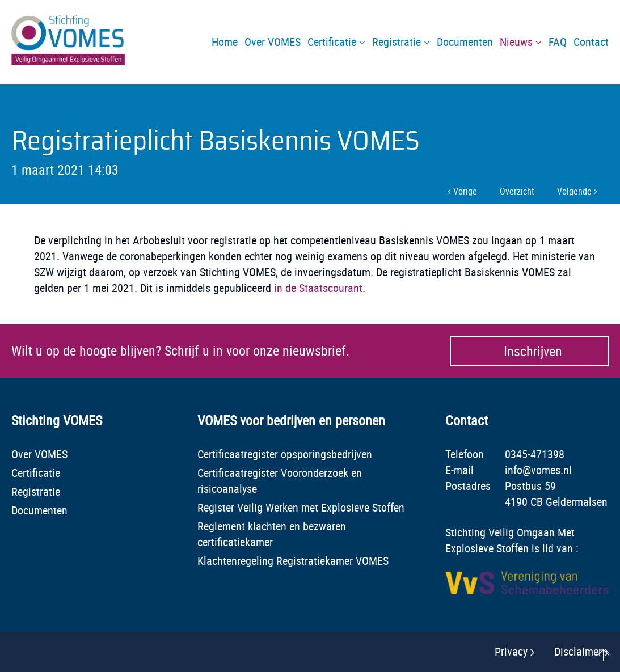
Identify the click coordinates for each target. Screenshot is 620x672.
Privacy (511, 651)
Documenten (39, 510)
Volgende (577, 191)
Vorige (462, 191)
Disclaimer (578, 651)
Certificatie (36, 473)
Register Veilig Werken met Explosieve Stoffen (301, 507)
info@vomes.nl (538, 470)
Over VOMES (39, 454)
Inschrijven (533, 351)
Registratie (36, 491)
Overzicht (517, 191)
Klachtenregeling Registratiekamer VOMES (293, 561)
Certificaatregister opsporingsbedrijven (285, 454)
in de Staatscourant (318, 288)
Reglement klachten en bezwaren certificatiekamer (272, 534)
